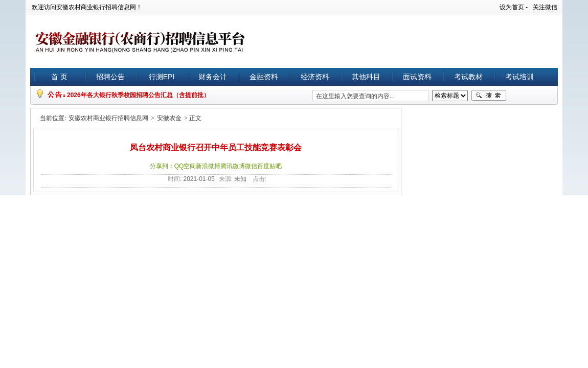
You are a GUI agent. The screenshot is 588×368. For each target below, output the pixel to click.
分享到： (162, 166)
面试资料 (417, 77)
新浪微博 (208, 166)
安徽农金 (169, 118)
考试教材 (468, 77)
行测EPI (162, 77)
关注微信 (545, 7)
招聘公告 (110, 77)
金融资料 (264, 77)
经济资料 (315, 77)
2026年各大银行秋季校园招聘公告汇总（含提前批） (138, 95)
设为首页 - (514, 7)
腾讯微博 (233, 166)
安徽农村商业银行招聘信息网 (108, 118)
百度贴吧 (269, 166)
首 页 (59, 77)
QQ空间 (185, 166)
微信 (251, 166)
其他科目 (366, 77)
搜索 (489, 96)
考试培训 (519, 77)
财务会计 (213, 77)
